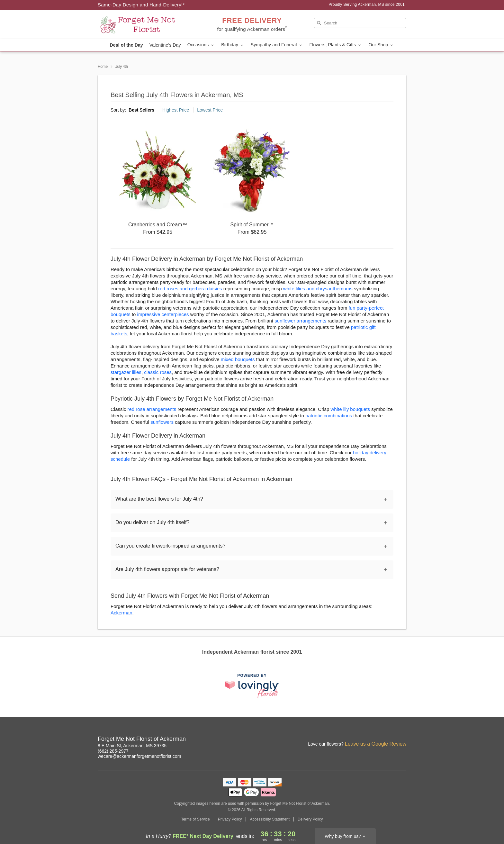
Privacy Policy (230, 819)
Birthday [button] (233, 45)
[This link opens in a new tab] (252, 686)
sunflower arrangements (300, 321)
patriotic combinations (329, 416)
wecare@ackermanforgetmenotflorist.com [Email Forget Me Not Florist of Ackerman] (139, 756)
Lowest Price (210, 110)
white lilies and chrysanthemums (318, 289)
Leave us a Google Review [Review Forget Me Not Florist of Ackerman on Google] (376, 744)
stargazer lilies (126, 372)
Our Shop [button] (381, 45)
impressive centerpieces (163, 314)
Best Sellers (141, 110)
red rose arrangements (152, 409)
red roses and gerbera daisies (190, 289)
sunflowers (162, 422)
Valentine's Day (165, 45)
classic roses (158, 372)
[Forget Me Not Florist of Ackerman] (144, 25)
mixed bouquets (238, 359)
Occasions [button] (201, 45)
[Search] (360, 23)
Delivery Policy (310, 819)
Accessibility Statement (270, 819)
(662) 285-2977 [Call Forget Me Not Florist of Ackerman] (113, 751)
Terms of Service (195, 819)
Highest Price (176, 110)
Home (103, 67)
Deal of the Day (126, 45)
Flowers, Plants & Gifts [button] (336, 45)
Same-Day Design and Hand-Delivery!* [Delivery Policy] (141, 5)
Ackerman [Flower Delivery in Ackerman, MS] (122, 613)
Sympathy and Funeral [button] (277, 45)
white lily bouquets (351, 409)
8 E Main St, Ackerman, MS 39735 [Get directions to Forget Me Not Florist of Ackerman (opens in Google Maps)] (132, 746)
